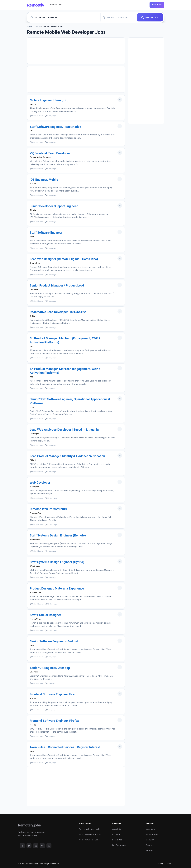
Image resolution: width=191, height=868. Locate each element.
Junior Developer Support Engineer (54, 206)
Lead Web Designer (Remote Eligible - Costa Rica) (64, 259)
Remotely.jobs (29, 825)
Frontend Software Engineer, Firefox (54, 694)
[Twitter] (29, 846)
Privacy (160, 864)
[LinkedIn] (36, 846)
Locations (151, 829)
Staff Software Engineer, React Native (55, 127)
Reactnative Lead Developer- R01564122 (58, 312)
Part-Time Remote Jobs (90, 829)
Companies (151, 840)
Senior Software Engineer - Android (54, 641)
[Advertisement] (76, 51)
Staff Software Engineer (46, 233)
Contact (116, 834)
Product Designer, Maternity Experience (57, 588)
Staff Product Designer (45, 615)
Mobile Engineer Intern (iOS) (49, 100)
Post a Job (157, 5)
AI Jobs (149, 850)
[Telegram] (42, 846)
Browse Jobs (152, 834)
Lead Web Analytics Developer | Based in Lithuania (64, 430)
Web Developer (40, 483)
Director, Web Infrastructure (49, 509)
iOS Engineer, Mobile (44, 180)
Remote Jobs (57, 5)
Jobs (36, 26)
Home (29, 26)
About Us (117, 829)
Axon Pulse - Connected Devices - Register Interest (65, 747)
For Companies (119, 845)
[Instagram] (49, 846)
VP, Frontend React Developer (50, 153)
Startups (150, 845)
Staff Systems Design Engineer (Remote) (58, 535)
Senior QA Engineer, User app (50, 668)
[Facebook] (22, 846)
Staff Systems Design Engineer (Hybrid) (57, 562)
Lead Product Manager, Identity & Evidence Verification (67, 456)
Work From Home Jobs (89, 840)
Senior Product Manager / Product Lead (57, 285)
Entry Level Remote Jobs (90, 834)
